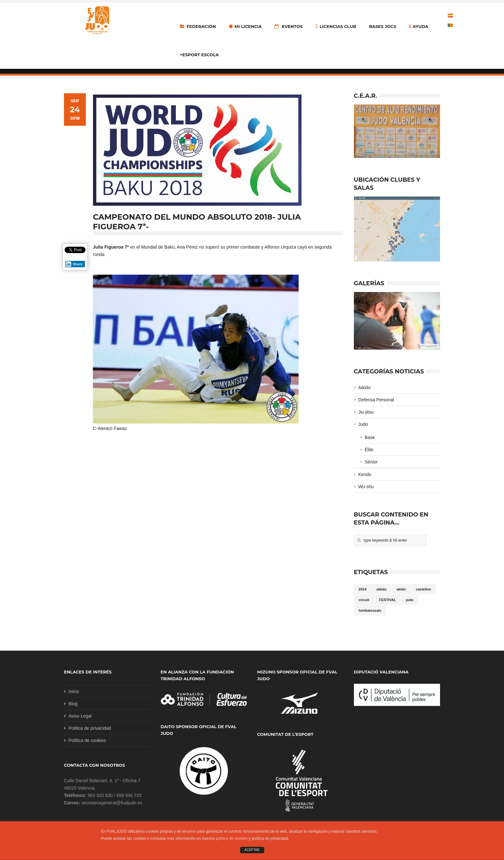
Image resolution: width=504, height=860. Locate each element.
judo (410, 600)
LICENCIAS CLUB (336, 26)
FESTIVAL (388, 600)
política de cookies (232, 838)
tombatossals (370, 610)
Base (370, 437)
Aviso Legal (80, 716)
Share (74, 264)
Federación (198, 26)
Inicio (74, 691)
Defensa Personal (376, 400)
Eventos (288, 26)
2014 (363, 589)
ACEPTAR (252, 850)
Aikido (364, 388)
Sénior (371, 462)
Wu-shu (366, 487)
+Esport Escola (199, 55)
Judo (363, 424)
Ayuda (419, 26)
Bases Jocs (383, 26)
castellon (424, 589)
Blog (73, 704)
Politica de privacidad (90, 728)
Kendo (365, 474)
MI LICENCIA (245, 26)
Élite (369, 450)
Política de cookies (87, 740)
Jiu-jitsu (366, 412)
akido (401, 589)
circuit (364, 600)
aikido (382, 589)
